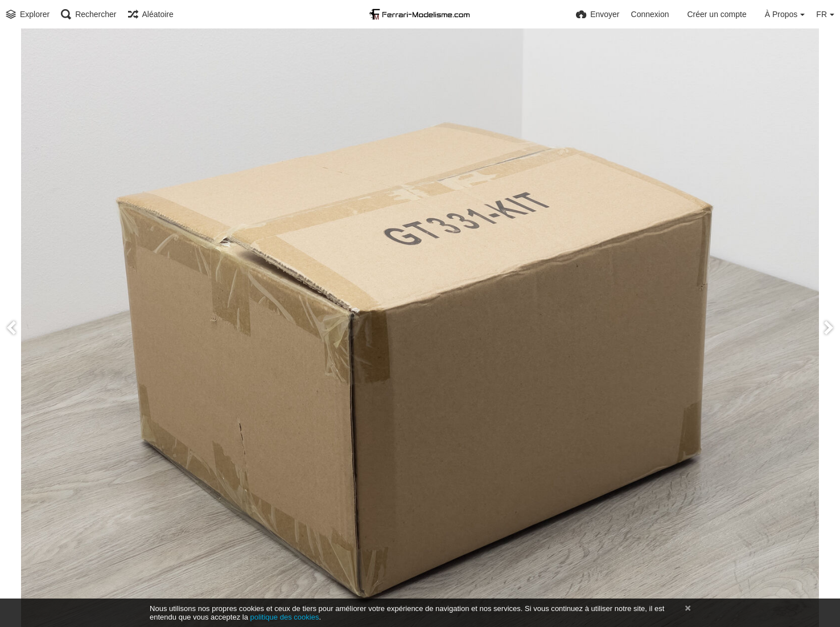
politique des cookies (285, 617)
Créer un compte (717, 14)
